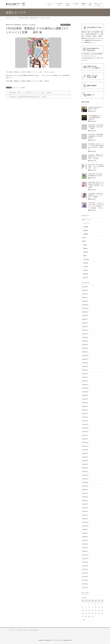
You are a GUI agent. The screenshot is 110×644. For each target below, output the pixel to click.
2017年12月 (85, 555)
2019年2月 (85, 511)
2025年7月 (85, 319)
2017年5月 (85, 580)
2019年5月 (85, 501)
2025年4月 (85, 327)
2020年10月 (85, 450)
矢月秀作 (86, 267)
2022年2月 (85, 414)
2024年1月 (85, 352)
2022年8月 (85, 395)
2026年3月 (85, 290)
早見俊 (85, 245)
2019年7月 (85, 493)
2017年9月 (85, 566)
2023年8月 (85, 370)
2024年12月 (85, 334)
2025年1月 (85, 330)
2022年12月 (85, 388)
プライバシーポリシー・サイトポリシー (28, 630)
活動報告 (86, 234)
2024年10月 (85, 337)
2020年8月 (85, 457)
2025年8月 (85, 316)
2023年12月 (85, 356)
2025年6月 (85, 323)
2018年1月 (85, 551)
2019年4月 (85, 504)
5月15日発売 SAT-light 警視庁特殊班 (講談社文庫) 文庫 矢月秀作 (28, 97)
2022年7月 (85, 399)
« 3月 (84, 620)
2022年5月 (85, 406)
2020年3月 (85, 464)
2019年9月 (85, 486)
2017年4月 (85, 584)
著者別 (84, 241)
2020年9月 (85, 453)
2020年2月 (85, 468)
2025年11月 (85, 305)
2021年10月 (85, 428)
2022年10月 (85, 392)
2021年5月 (85, 432)
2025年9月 (85, 312)
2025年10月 (85, 308)
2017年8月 (85, 569)
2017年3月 (85, 588)
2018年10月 (85, 526)
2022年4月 (85, 410)
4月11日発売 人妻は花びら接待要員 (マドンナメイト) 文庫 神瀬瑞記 (96, 195)
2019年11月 (85, 479)
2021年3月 (85, 439)
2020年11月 (85, 446)
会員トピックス (65, 25)
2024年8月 (85, 341)
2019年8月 (85, 490)
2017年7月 (85, 573)
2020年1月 (85, 472)
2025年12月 (85, 301)
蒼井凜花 (86, 274)
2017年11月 (85, 559)
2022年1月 (85, 417)
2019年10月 (85, 482)
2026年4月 (85, 287)
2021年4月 (85, 435)
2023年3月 (85, 385)
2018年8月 (85, 533)
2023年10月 (85, 363)
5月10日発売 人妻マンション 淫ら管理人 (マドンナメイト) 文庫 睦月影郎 (30, 93)
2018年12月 (85, 519)
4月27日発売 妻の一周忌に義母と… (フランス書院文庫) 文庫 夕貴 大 (96, 166)
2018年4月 (85, 540)
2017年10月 (85, 562)
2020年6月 (85, 461)
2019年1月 (85, 515)
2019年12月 (85, 475)
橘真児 (85, 256)
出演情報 (86, 227)
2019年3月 (85, 508)
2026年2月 (85, 294)
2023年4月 (85, 381)
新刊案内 (23, 88)
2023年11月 (85, 359)
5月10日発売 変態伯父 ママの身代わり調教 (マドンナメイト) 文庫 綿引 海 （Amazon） (31, 72)
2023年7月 (85, 374)
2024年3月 (85, 348)
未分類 (84, 238)
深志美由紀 (86, 259)
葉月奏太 (86, 270)
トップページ (11, 630)
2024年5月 (85, 345)
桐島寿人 (86, 248)
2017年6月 (85, 577)
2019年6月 (85, 497)
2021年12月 (85, 421)
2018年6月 (85, 537)
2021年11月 (85, 424)
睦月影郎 (86, 263)
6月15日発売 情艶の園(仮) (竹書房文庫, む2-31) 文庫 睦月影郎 (96, 136)
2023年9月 (85, 366)
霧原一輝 (86, 277)
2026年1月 (85, 298)
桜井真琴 (86, 252)
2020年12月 (85, 443)
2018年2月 (85, 548)
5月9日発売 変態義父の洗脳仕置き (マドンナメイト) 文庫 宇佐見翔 (96, 157)
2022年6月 (85, 403)
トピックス (86, 223)
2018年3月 (85, 544)
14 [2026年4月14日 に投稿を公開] (86, 610)
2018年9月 (85, 530)
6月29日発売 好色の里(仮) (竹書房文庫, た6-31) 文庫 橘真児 (96, 127)
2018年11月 (85, 522)
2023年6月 (85, 377)
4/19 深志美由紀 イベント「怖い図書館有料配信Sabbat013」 (95, 117)
